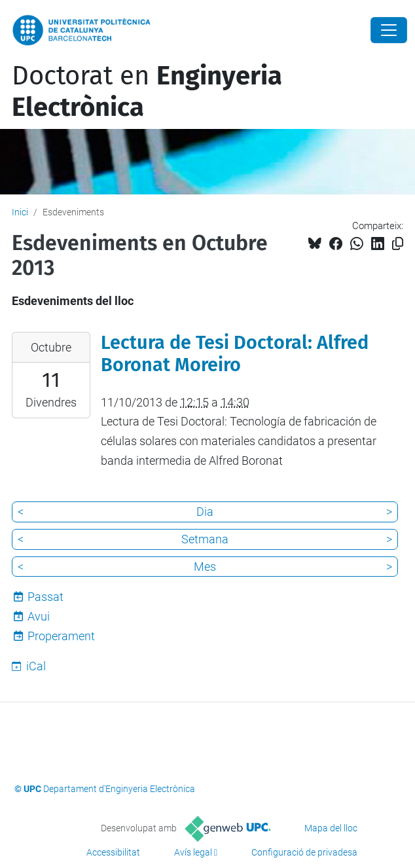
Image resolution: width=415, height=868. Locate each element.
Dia (205, 512)
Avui (39, 616)
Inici (20, 212)
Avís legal (193, 852)
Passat (45, 597)
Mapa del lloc (331, 828)
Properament (61, 636)
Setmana (205, 539)
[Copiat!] (398, 244)
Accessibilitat (113, 852)
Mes (205, 567)
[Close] (389, 30)
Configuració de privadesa (304, 852)
